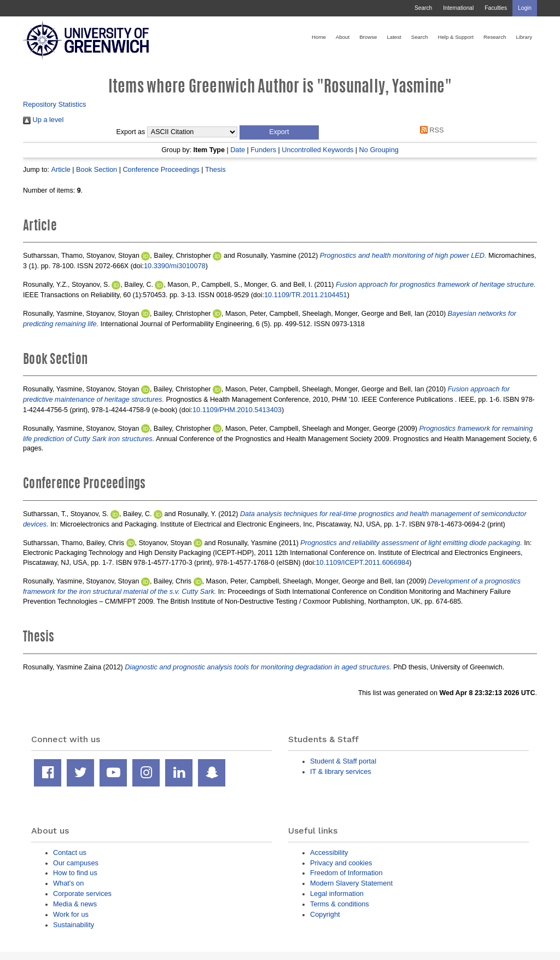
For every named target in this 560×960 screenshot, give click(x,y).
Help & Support (456, 37)
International (458, 8)
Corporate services (82, 894)
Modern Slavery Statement (351, 883)
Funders (263, 150)
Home (319, 37)
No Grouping (379, 150)
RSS (430, 130)
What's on (68, 883)
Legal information (337, 894)
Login (525, 8)
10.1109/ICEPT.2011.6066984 (362, 562)
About (343, 37)
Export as (131, 132)
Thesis (215, 169)
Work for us (71, 914)
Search (423, 8)
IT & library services (341, 771)
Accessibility (329, 852)
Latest (394, 37)
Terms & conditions (340, 904)
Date (238, 150)
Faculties (496, 8)
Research (495, 37)
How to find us (75, 873)
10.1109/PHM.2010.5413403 (237, 410)
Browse (368, 37)
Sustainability (74, 925)
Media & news (75, 904)
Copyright (325, 914)
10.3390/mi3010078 (175, 266)
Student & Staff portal (343, 761)
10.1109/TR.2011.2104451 (306, 295)
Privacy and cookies (341, 863)
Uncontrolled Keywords (317, 150)
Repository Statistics (55, 104)
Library (524, 37)
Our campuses (76, 863)
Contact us (70, 852)
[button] (279, 132)
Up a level (43, 120)
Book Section (97, 169)
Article (60, 169)
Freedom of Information (346, 873)
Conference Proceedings (161, 169)
